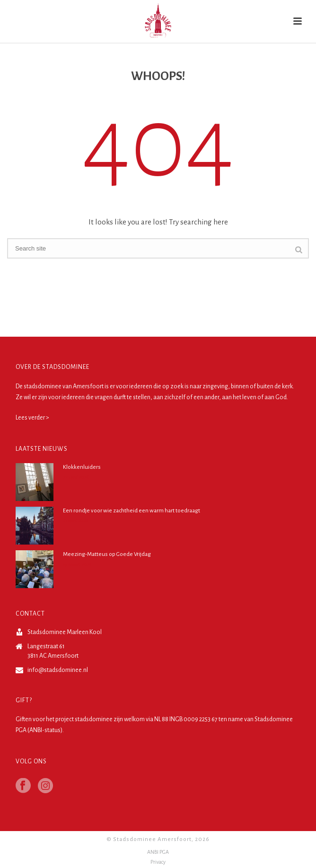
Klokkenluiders (82, 467)
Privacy (158, 862)
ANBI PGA (158, 852)
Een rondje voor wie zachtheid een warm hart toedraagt (132, 511)
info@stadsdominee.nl (58, 670)
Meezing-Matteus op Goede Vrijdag (107, 554)
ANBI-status (45, 730)
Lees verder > (32, 418)
